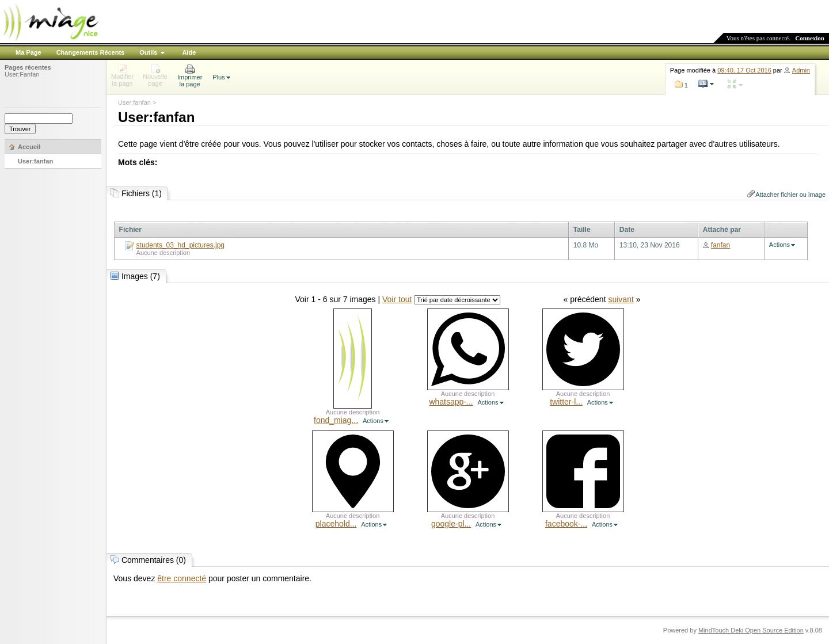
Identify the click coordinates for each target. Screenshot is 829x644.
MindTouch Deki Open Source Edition (751, 630)
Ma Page (28, 52)
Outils (148, 52)
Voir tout (397, 299)
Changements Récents (91, 52)
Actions (779, 245)
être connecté (182, 578)
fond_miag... (336, 420)
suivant (621, 299)
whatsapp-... (451, 402)
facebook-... (566, 524)
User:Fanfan (22, 74)
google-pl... (451, 524)
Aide (189, 52)
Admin (801, 70)
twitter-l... (566, 402)
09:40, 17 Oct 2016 (744, 70)
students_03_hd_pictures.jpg (180, 245)
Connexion (810, 38)
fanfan (720, 245)
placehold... (336, 524)
